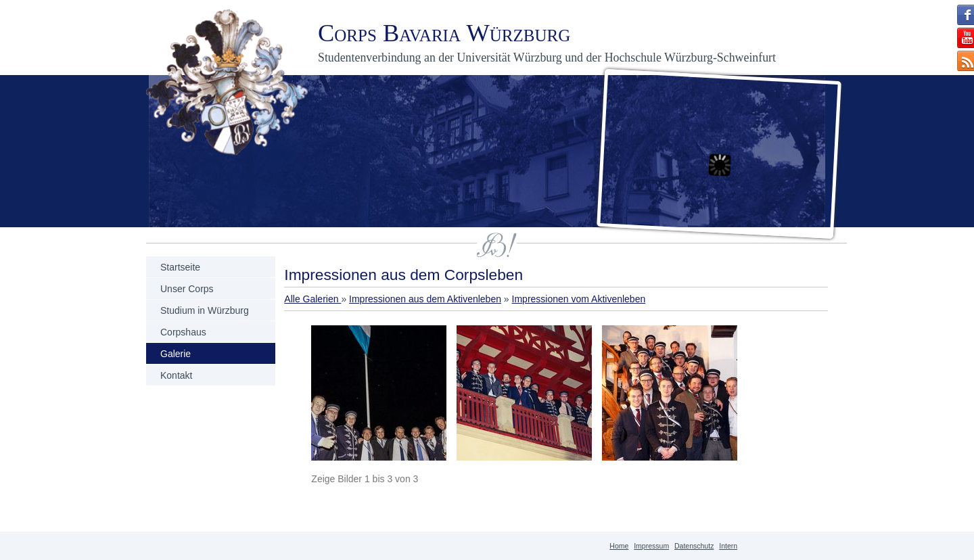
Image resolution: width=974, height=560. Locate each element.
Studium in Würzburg (205, 310)
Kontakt (176, 375)
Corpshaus (183, 332)
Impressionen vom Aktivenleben (579, 299)
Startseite (180, 267)
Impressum (651, 546)
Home (619, 546)
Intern (728, 546)
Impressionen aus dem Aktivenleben (425, 299)
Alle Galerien (312, 299)
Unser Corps (187, 289)
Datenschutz (694, 546)
